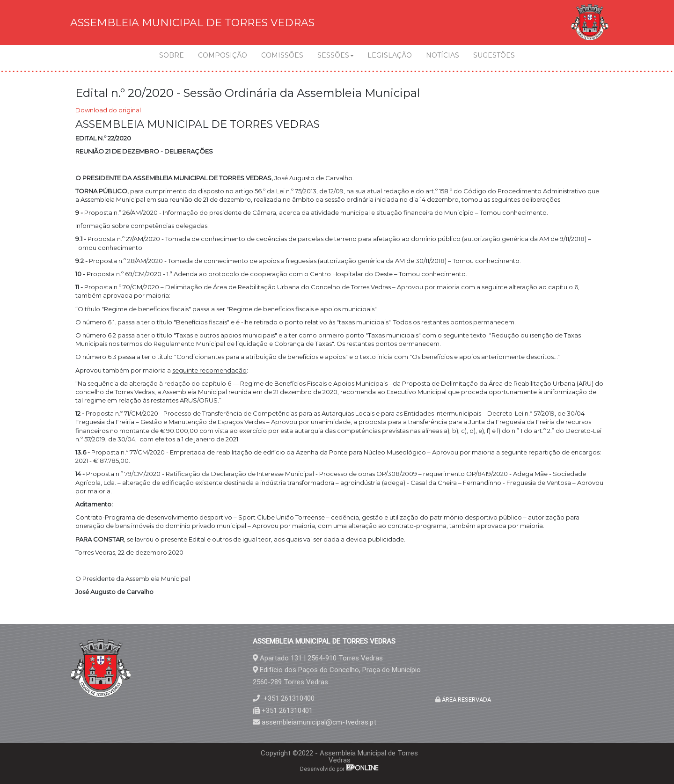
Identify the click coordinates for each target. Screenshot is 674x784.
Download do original (108, 110)
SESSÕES (333, 55)
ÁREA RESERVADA (466, 700)
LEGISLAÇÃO (390, 55)
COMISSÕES (282, 55)
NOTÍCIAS (443, 55)
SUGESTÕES (494, 55)
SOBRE (172, 55)
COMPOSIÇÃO (223, 55)
